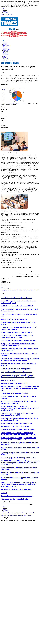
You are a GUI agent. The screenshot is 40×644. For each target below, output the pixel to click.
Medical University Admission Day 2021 (14, 393)
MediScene (6, 53)
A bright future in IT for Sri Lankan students (16, 372)
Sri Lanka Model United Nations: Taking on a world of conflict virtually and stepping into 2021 (20, 360)
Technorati (25, 290)
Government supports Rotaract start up (14, 383)
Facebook (3, 289)
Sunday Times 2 (7, 46)
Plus (4, 47)
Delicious (7, 290)
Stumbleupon (17, 290)
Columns (5, 43)
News (5, 42)
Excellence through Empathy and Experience (16, 423)
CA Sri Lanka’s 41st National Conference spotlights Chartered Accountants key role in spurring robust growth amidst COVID (19, 485)
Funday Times (6, 52)
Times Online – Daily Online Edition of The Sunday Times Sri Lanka (19, 513)
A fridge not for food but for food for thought (16, 332)
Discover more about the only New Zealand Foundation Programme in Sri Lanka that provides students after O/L (20, 388)
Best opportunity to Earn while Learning (15, 426)
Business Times (7, 49)
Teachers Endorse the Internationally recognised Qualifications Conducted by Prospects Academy (18, 376)
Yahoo (29, 290)
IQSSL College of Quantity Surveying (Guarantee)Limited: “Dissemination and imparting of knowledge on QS (20, 408)
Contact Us (6, 12)
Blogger (32, 290)
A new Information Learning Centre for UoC (16, 298)
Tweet (2, 288)
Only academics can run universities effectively (17, 496)
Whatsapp (3, 290)
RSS (4, 512)
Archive (5, 10)
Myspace (36, 290)
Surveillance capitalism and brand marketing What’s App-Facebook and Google (19, 419)
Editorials (5, 15)
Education (6, 54)
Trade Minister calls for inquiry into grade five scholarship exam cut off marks (17, 336)
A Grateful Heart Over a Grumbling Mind (15, 369)
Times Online (11, 15)
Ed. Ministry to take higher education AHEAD (17, 306)
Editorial (5, 44)
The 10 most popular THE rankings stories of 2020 (18, 458)
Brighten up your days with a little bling (15, 499)
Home (5, 9)
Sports (5, 48)
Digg (10, 290)
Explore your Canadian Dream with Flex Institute (18, 430)
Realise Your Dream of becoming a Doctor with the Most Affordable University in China (18, 439)
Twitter (6, 289)
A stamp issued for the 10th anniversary (14, 319)
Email (9, 289)
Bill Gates (4, 493)
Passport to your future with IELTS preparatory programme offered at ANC (17, 414)
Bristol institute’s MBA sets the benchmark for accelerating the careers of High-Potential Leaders (18, 434)
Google (13, 290)
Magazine (6, 50)
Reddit (22, 290)
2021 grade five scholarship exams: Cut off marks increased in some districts (18, 345)
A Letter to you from (8, 380)
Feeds (5, 11)
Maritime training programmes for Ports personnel (18, 340)
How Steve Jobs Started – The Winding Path (16, 490)
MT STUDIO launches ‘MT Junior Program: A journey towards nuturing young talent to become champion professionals (20, 463)
